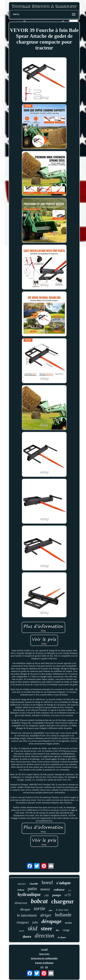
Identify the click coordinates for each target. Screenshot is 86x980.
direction (44, 936)
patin (32, 889)
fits (58, 930)
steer (47, 928)
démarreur (21, 903)
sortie (39, 908)
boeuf (47, 882)
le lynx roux (62, 910)
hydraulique (29, 894)
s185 (47, 895)
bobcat (39, 901)
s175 (68, 895)
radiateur (59, 890)
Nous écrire (44, 954)
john (35, 922)
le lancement (27, 915)
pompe (57, 895)
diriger (46, 915)
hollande (63, 915)
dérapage (51, 921)
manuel (22, 884)
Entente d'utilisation (44, 963)
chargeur (63, 901)
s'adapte (64, 883)
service (69, 923)
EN (42, 967)
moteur (45, 889)
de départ (62, 937)
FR (47, 967)
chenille (34, 884)
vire (70, 890)
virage (66, 930)
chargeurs (23, 922)
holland (21, 890)
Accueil (44, 949)
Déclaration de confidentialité (44, 958)
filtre (51, 910)
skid (33, 928)
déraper (25, 909)
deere (27, 937)
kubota (21, 931)
